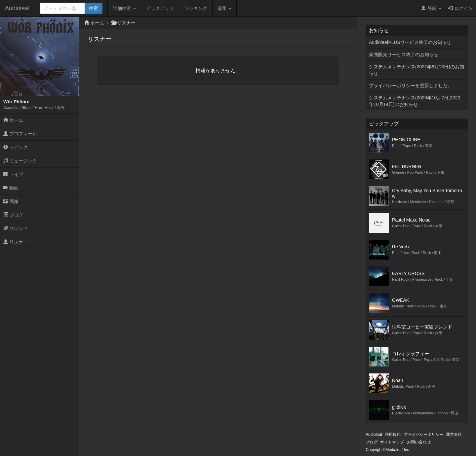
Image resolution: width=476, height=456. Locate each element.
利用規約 (393, 435)
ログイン (460, 8)
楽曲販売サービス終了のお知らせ (404, 54)
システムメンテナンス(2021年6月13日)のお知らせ (416, 70)
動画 (11, 188)
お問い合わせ (419, 442)
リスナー (16, 242)
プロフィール (20, 134)
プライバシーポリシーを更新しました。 (411, 86)
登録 (431, 8)
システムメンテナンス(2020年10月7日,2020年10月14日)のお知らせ (415, 101)
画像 (11, 201)
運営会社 (454, 435)
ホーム (13, 120)
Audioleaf (17, 8)
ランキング (196, 8)
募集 (224, 8)
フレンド (16, 228)
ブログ (13, 215)
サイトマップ (392, 442)
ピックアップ (160, 8)
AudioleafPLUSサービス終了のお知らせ (410, 42)
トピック (16, 147)
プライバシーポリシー (423, 435)
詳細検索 (124, 8)
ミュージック (20, 161)
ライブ (13, 174)
